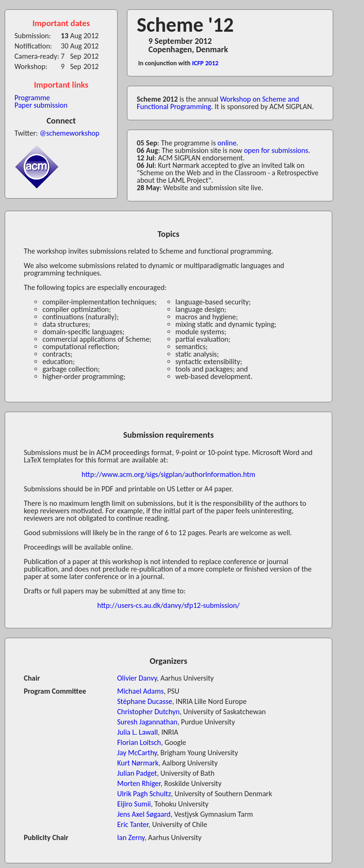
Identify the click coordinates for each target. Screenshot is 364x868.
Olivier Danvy (137, 678)
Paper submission (41, 105)
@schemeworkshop (70, 133)
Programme (32, 98)
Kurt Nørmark (138, 763)
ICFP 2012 (206, 63)
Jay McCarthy (137, 753)
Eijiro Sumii (134, 804)
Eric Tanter (133, 824)
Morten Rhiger (139, 783)
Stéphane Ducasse (145, 701)
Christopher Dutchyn (148, 712)
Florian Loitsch (139, 742)
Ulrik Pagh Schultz (144, 794)
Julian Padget (137, 773)
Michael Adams (140, 691)
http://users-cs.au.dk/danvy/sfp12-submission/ (168, 605)
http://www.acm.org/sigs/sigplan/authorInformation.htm (168, 474)
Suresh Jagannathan (147, 722)
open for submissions (276, 150)
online (227, 143)
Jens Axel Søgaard (144, 814)
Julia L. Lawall (137, 732)
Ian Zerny (131, 837)
